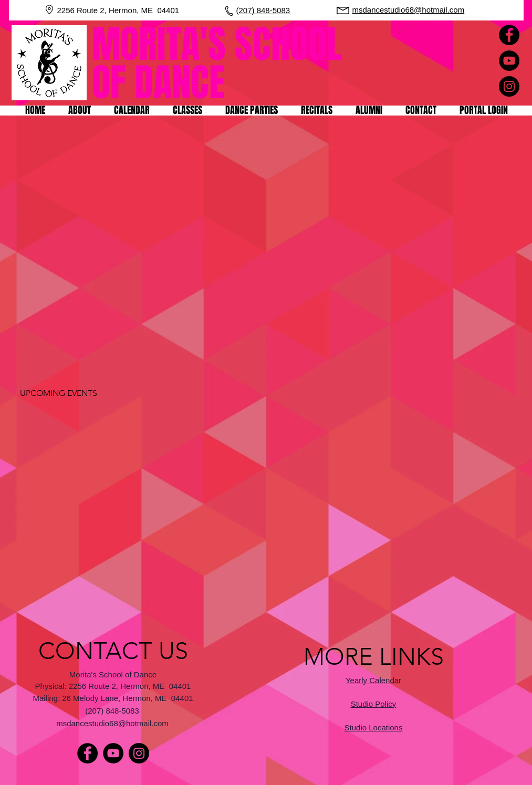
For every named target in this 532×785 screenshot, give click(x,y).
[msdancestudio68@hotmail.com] (113, 723)
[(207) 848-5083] (113, 710)
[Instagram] (509, 86)
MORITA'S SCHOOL (221, 44)
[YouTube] (509, 61)
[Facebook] (509, 35)
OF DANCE (158, 83)
